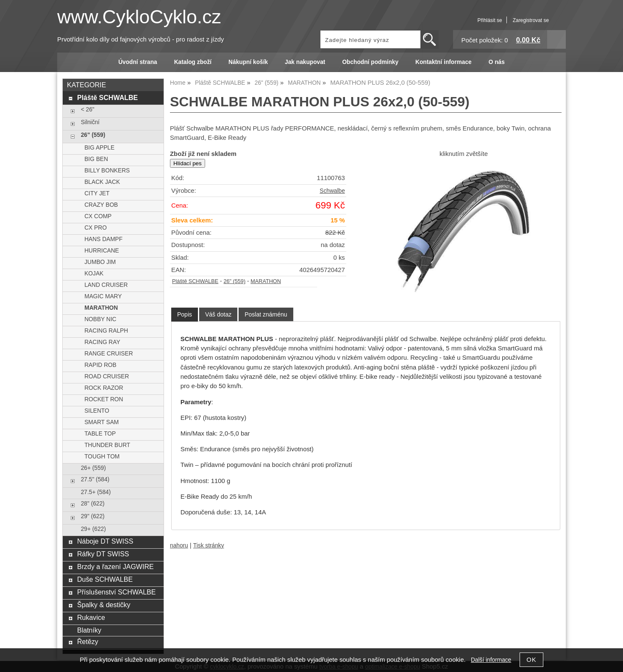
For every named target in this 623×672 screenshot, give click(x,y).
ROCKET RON (104, 399)
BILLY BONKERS (107, 171)
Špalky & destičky (104, 605)
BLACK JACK (102, 182)
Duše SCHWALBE (105, 579)
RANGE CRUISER (108, 354)
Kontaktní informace (444, 62)
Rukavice (91, 617)
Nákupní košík (248, 62)
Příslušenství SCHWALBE (116, 592)
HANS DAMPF (103, 239)
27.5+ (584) (96, 492)
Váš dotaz (218, 314)
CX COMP (98, 216)
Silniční (90, 122)
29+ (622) (93, 529)
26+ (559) (93, 468)
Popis (185, 314)
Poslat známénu (266, 314)
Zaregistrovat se (531, 20)
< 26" (88, 110)
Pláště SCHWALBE (195, 281)
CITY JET (97, 193)
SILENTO (97, 411)
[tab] (185, 315)
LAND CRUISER (106, 285)
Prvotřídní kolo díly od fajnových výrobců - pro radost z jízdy (141, 39)
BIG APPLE (99, 148)
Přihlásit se (489, 20)
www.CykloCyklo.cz (139, 17)
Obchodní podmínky (370, 62)
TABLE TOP (100, 434)
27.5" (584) (95, 479)
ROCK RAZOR (104, 388)
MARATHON (266, 281)
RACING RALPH (106, 331)
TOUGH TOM (102, 457)
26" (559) (234, 281)
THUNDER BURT (107, 445)
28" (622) (93, 504)
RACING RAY (102, 342)
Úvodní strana (138, 62)
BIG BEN (96, 159)
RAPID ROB (100, 365)
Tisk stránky (209, 546)
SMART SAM (102, 422)
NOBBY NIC (100, 319)
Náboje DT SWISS (105, 541)
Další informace (491, 660)
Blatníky (89, 630)
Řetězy (88, 641)
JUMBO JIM (100, 262)
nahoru (179, 546)
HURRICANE (102, 251)
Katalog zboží (193, 62)
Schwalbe (332, 191)
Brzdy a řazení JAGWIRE (115, 566)
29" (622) (93, 516)
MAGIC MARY (103, 296)
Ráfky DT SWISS (103, 554)
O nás (497, 62)
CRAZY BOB (101, 205)
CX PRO (96, 228)
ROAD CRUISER (107, 376)
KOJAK (94, 274)
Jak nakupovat (305, 62)
